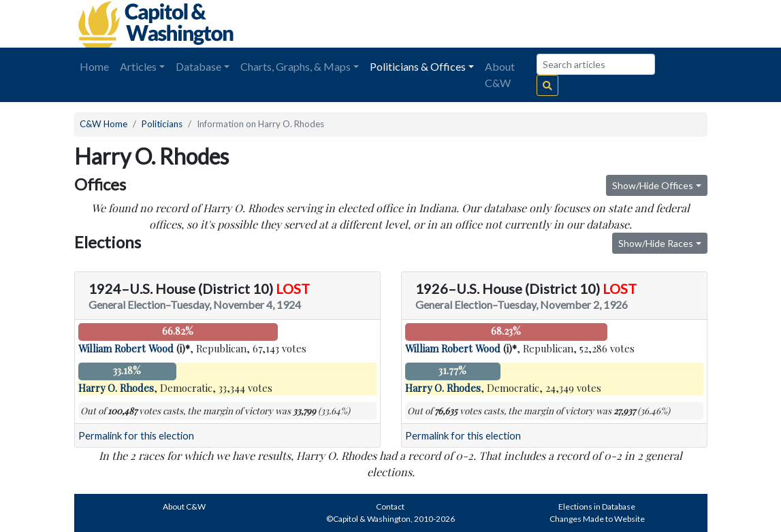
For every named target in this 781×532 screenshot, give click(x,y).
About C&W (500, 74)
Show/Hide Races (656, 243)
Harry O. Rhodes (116, 388)
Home (94, 66)
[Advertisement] (555, 24)
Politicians (162, 124)
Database (198, 66)
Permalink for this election (136, 436)
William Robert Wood (126, 348)
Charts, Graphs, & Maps (296, 66)
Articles (138, 66)
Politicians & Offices (418, 66)
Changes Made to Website (597, 519)
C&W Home (103, 124)
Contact (390, 506)
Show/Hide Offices (653, 185)
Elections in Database (597, 506)
